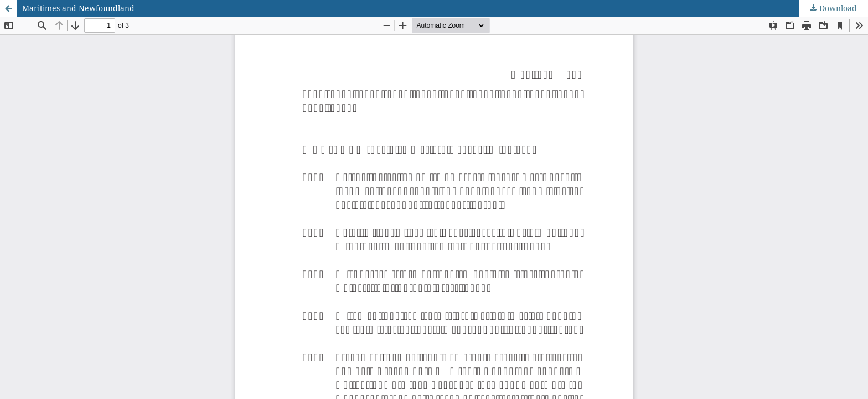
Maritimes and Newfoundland (78, 8)
